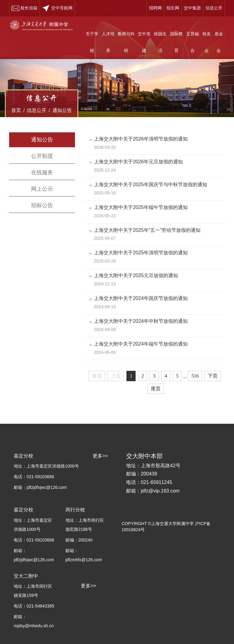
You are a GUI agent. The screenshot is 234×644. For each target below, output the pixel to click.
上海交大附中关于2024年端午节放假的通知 (142, 344)
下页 (213, 376)
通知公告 (62, 110)
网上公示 (42, 189)
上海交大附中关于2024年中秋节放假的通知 (142, 321)
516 (195, 376)
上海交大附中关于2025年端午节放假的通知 (142, 207)
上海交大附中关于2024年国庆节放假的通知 (142, 298)
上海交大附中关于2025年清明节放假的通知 (142, 253)
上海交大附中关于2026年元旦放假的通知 (140, 162)
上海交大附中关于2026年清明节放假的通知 (142, 139)
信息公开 (37, 110)
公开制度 (42, 156)
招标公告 (42, 205)
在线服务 (42, 172)
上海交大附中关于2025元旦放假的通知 (137, 275)
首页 (16, 110)
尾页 (156, 389)
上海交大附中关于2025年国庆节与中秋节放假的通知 (152, 184)
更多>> (89, 586)
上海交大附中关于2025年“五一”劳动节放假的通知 (148, 230)
